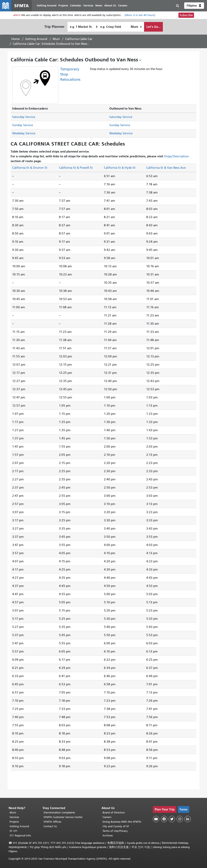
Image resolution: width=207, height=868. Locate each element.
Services (14, 817)
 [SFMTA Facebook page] (164, 819)
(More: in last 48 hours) (140, 15)
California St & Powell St (76, 168)
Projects (14, 822)
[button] (194, 6)
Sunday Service (23, 125)
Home (16, 39)
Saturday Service (24, 117)
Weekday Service (24, 133)
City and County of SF (116, 826)
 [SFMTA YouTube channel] (156, 819)
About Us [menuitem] (110, 5)
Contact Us (50, 826)
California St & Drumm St (30, 168)
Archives (108, 836)
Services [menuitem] (88, 5)
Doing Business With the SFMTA (122, 822)
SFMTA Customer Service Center (63, 817)
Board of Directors (114, 813)
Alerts (17, 15)
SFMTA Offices (52, 822)
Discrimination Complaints (59, 813)
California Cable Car (79, 39)
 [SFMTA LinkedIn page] (188, 819)
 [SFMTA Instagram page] (180, 819)
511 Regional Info (20, 836)
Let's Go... (153, 27)
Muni (56, 39)
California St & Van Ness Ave (166, 168)
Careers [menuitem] (123, 5)
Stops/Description (176, 156)
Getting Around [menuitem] (47, 5)
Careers (107, 817)
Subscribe (186, 15)
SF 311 (14, 831)
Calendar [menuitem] (76, 5)
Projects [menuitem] (63, 5)
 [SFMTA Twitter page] (172, 819)
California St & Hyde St (120, 168)
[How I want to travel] (136, 27)
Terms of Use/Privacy (115, 831)
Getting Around (36, 39)
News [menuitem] (99, 5)
